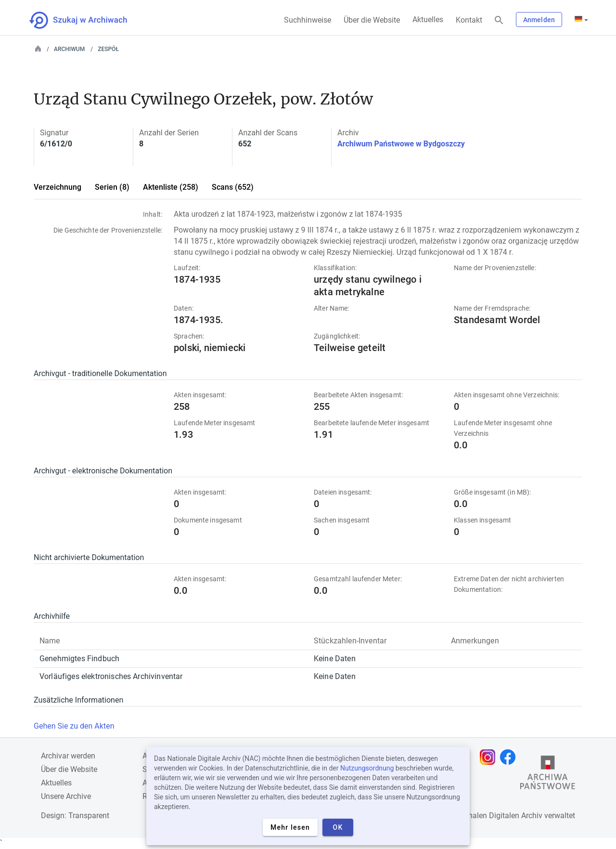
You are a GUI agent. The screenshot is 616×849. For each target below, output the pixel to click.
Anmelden (539, 20)
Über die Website (372, 20)
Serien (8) (112, 187)
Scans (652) (233, 187)
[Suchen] (499, 20)
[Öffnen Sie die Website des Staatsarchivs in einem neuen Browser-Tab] (548, 775)
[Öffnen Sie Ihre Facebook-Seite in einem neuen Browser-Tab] (510, 757)
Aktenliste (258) (171, 187)
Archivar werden (68, 756)
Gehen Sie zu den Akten (74, 726)
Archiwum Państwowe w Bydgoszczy (401, 144)
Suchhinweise (308, 20)
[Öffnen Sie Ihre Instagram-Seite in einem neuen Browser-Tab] (490, 757)
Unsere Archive (66, 796)
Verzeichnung (58, 187)
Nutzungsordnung (367, 768)
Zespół (108, 49)
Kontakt (469, 20)
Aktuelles (428, 20)
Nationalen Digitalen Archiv (496, 816)
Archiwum (69, 49)
